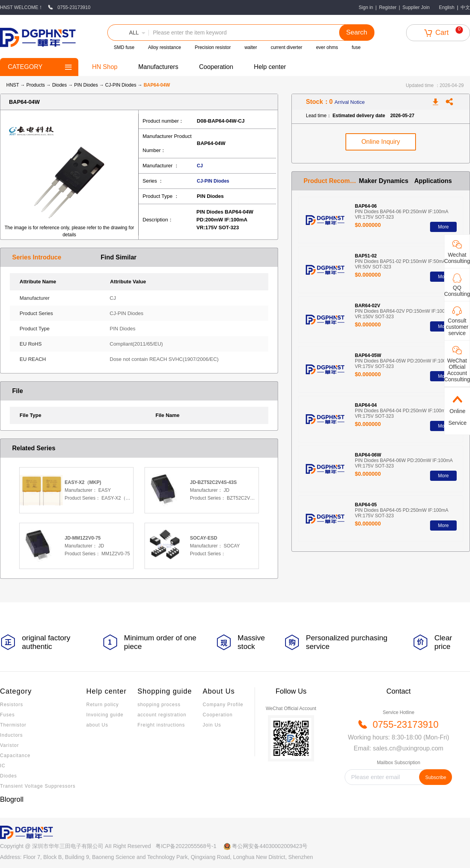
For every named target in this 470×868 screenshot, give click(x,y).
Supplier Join (416, 7)
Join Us (212, 725)
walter (251, 47)
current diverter (287, 47)
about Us (97, 725)
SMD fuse (124, 47)
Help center (270, 67)
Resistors (12, 705)
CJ (200, 166)
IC (3, 766)
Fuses (7, 715)
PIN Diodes (87, 85)
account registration (162, 715)
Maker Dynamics (383, 181)
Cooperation (216, 67)
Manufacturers (158, 67)
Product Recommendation (331, 181)
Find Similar (119, 257)
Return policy (102, 705)
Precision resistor (213, 47)
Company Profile (223, 705)
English (447, 7)
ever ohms (327, 47)
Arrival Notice (350, 102)
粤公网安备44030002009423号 (270, 846)
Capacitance (15, 756)
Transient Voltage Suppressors (38, 786)
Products (35, 85)
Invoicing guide (105, 715)
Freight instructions (161, 725)
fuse (356, 47)
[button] (128, 33)
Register (388, 7)
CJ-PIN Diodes (122, 85)
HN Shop (105, 67)
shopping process (159, 705)
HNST (13, 85)
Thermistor (13, 725)
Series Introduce (37, 257)
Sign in (366, 7)
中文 (465, 7)
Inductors (11, 735)
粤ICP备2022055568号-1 (186, 846)
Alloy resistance (164, 47)
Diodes (60, 85)
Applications (433, 181)
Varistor (9, 745)
